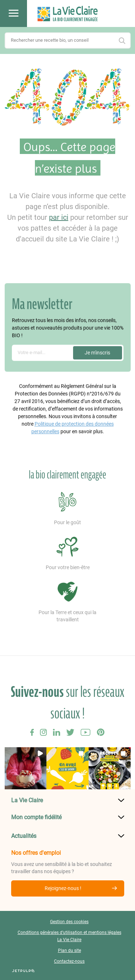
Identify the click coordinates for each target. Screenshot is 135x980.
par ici (59, 217)
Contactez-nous (69, 961)
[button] (26, 768)
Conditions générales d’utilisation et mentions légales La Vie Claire (69, 936)
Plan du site (69, 950)
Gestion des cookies (69, 922)
